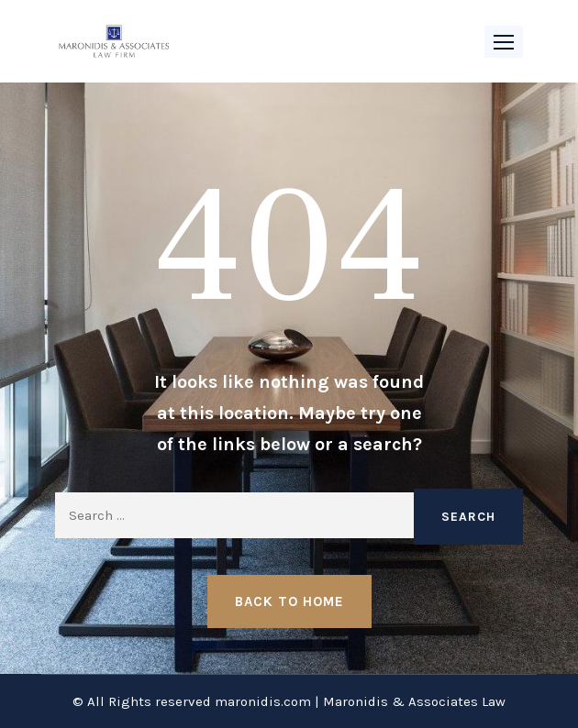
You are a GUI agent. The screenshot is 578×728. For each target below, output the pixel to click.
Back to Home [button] (289, 601)
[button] (504, 42)
